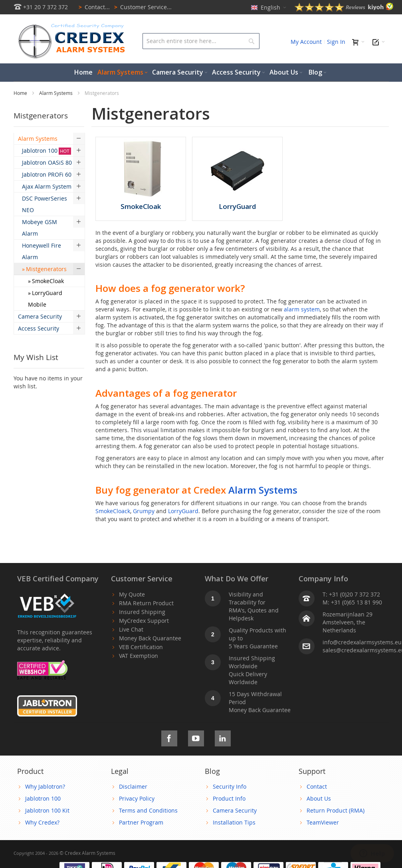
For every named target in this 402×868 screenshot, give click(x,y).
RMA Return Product (146, 603)
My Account (306, 42)
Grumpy (144, 511)
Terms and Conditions (148, 810)
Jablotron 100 (43, 798)
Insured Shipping (142, 612)
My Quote (132, 594)
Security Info (230, 786)
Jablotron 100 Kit (47, 810)
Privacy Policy (137, 798)
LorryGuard (183, 511)
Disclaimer (133, 786)
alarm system (302, 309)
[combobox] (201, 41)
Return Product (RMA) (336, 810)
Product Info (229, 798)
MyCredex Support (144, 621)
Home (21, 93)
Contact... (93, 7)
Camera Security (235, 810)
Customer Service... (142, 7)
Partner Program (141, 822)
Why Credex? (42, 822)
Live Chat (131, 629)
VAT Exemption (139, 656)
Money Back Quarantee (150, 638)
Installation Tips (234, 822)
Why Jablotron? (45, 786)
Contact (317, 786)
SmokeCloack (113, 511)
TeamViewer (323, 822)
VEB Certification (141, 647)
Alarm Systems (56, 93)
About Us (319, 798)
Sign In (336, 42)
